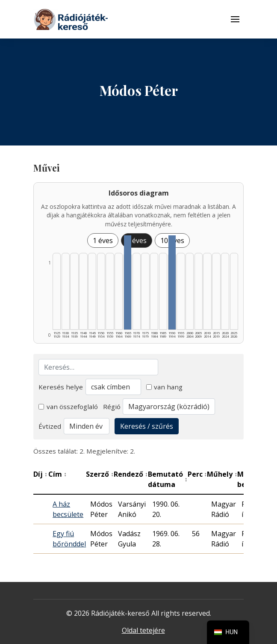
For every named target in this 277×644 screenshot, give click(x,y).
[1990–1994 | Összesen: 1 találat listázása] (172, 282)
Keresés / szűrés (147, 426)
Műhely (222, 474)
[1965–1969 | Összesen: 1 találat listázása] (128, 282)
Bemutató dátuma (168, 479)
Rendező (131, 474)
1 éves (103, 240)
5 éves (137, 240)
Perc (197, 474)
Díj (40, 474)
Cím (57, 474)
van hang (165, 387)
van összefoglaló (68, 407)
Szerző (100, 474)
